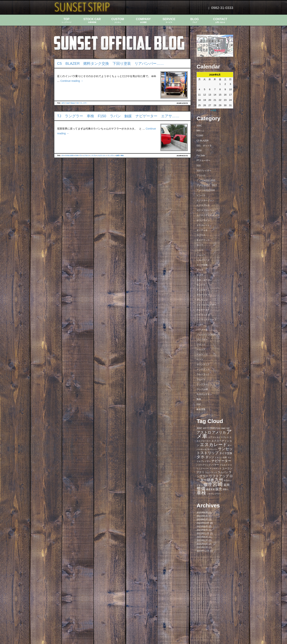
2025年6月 (202, 513)
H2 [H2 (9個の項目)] (228, 428)
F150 (77, 156)
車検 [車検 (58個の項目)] (201, 493)
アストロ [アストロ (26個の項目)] (204, 432)
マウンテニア (203, 364)
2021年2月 (202, 547)
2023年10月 (203, 523)
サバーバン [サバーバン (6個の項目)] (212, 449)
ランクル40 (202, 389)
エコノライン (203, 220)
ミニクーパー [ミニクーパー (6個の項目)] (203, 469)
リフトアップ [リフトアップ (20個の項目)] (219, 476)
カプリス (201, 235)
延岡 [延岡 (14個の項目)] (227, 485)
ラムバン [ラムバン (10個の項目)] (223, 472)
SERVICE (169, 20)
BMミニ (200, 131)
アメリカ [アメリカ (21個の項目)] (219, 432)
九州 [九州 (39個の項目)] (219, 480)
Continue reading (72, 81)
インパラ (201, 195)
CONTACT (220, 20)
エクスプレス (203, 205)
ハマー (200, 325)
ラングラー (111, 156)
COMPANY (143, 20)
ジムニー (201, 255)
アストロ (201, 175)
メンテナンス (203, 369)
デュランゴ (202, 300)
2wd (68, 103)
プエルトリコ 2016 (206, 335)
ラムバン (201, 379)
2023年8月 (202, 530)
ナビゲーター (102, 156)
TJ (81, 156)
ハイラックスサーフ (206, 320)
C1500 (200, 136)
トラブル (93, 156)
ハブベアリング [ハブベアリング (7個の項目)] (204, 465)
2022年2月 (202, 540)
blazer (73, 103)
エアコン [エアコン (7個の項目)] (212, 437)
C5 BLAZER (69, 156)
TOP (66, 20)
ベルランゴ (202, 355)
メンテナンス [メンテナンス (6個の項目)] (215, 469)
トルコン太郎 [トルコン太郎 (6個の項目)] (221, 457)
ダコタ (200, 270)
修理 (118, 156)
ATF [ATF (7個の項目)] (205, 428)
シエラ (200, 250)
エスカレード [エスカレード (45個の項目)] (214, 444)
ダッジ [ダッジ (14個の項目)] (210, 457)
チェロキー (202, 290)
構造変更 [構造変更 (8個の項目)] (210, 489)
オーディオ (202, 230)
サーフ (200, 245)
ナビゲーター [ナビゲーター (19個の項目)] (221, 461)
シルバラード (203, 260)
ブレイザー (83, 103)
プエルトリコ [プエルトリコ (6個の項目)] (226, 465)
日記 (199, 404)
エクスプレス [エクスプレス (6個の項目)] (223, 437)
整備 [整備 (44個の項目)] (201, 489)
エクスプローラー (205, 210)
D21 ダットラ (204, 146)
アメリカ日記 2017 (207, 185)
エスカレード (203, 225)
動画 (199, 399)
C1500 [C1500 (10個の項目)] (211, 428)
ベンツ (200, 360)
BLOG (195, 20)
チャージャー (203, 295)
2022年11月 (203, 533)
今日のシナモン (204, 394)
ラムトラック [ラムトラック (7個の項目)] (211, 472)
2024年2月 (202, 519)
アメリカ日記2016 (206, 190)
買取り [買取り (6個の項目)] (226, 489)
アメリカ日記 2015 (206, 180)
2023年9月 (202, 526)
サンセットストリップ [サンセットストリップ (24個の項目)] (215, 451)
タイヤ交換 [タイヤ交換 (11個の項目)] (226, 453)
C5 (78, 103)
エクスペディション (206, 215)
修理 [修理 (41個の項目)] (208, 484)
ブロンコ (201, 345)
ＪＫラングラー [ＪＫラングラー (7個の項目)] (214, 494)
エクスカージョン (205, 200)
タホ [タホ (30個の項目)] (201, 457)
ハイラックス (203, 315)
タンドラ (201, 285)
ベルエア (201, 349)
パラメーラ (202, 330)
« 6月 (214, 110)
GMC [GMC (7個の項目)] (223, 428)
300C (199, 126)
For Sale (201, 156)
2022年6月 (202, 537)
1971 (63, 103)
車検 (122, 156)
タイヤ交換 (202, 265)
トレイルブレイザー (206, 305)
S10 (199, 166)
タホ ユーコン (204, 280)
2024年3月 (202, 516)
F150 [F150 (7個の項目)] (218, 428)
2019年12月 (203, 551)
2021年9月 (202, 544)
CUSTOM (118, 20)
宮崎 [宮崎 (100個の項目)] (218, 484)
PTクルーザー (203, 160)
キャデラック (203, 240)
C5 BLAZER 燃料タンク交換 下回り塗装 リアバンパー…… (110, 63)
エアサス (86, 156)
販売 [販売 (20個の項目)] (219, 489)
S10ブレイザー (204, 171)
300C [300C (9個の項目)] (199, 428)
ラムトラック (203, 374)
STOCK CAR (92, 20)
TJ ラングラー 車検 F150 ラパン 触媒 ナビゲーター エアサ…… (118, 116)
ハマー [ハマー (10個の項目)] (215, 465)
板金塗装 (201, 409)
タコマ (200, 275)
